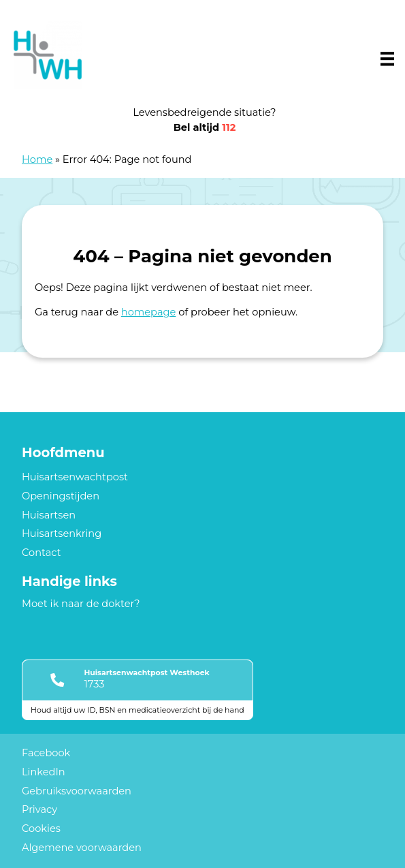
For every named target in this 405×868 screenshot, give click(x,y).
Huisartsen (49, 515)
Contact (41, 553)
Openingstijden (61, 496)
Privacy (39, 809)
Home (37, 159)
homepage (149, 312)
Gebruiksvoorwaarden (77, 791)
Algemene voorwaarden (82, 848)
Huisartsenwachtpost (75, 477)
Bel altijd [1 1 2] (205, 127)
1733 (94, 684)
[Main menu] (387, 59)
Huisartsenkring (62, 533)
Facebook (46, 753)
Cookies (41, 828)
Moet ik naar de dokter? (81, 604)
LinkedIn (44, 772)
